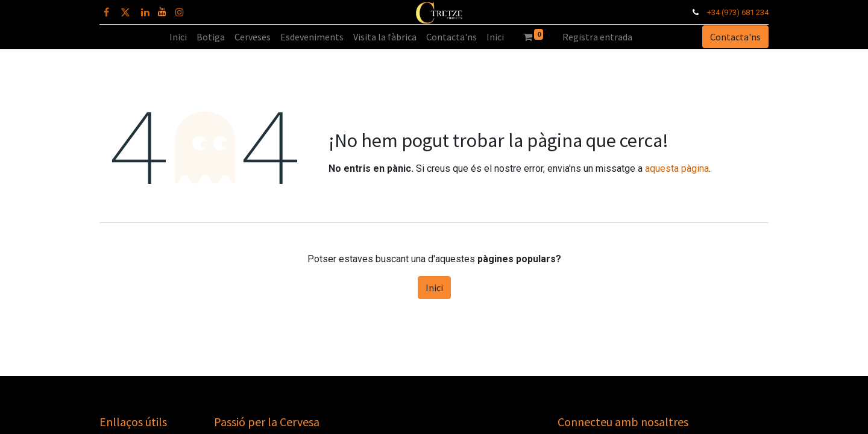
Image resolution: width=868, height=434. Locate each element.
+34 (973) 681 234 (738, 12)
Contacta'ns (735, 37)
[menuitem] (178, 37)
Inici (434, 288)
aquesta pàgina (677, 168)
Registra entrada (597, 37)
